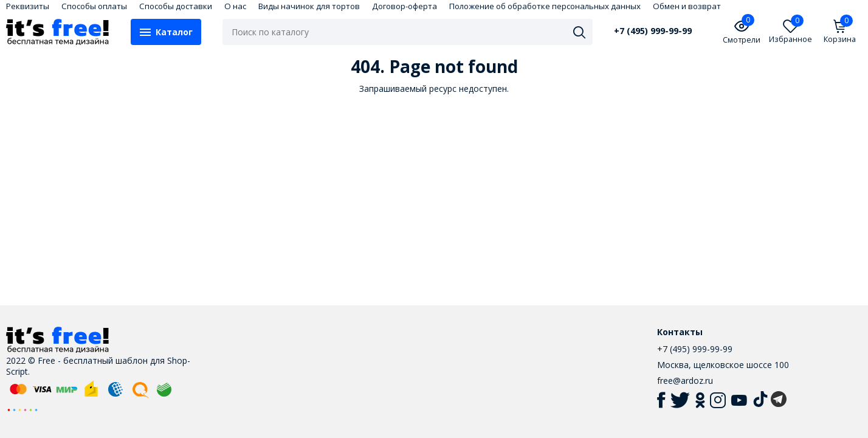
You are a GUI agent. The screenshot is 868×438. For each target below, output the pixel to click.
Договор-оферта (405, 6)
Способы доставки (176, 6)
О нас (235, 6)
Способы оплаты (94, 6)
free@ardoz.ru (685, 381)
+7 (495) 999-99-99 (653, 31)
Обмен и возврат (687, 6)
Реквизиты (28, 6)
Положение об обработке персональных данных (545, 6)
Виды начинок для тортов (309, 6)
